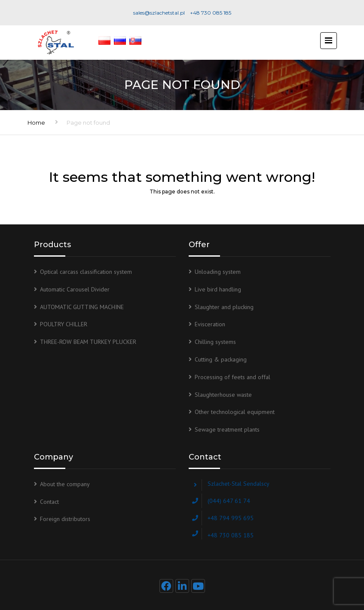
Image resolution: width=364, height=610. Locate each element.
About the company (65, 484)
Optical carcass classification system (86, 272)
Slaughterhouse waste (223, 395)
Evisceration (210, 324)
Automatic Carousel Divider (75, 289)
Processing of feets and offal (232, 377)
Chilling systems (215, 342)
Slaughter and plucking (224, 307)
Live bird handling (218, 289)
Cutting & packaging (221, 359)
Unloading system (218, 272)
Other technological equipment (235, 412)
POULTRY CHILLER (64, 324)
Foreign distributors (65, 519)
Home (36, 123)
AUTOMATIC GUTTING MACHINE (82, 307)
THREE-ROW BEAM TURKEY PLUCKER (88, 342)
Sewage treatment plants (227, 429)
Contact (49, 502)
